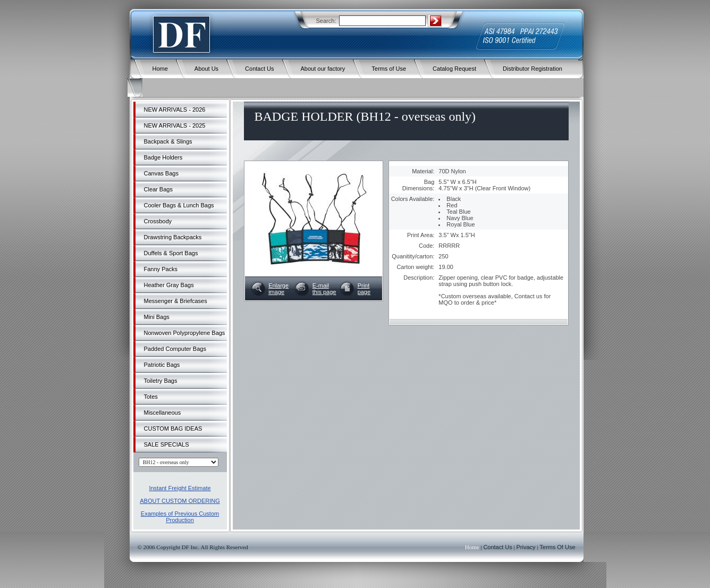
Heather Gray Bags (169, 285)
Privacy (526, 547)
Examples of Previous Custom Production (180, 517)
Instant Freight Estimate (180, 488)
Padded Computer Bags (175, 349)
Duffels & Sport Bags (171, 253)
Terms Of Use (557, 547)
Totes (151, 397)
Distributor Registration (532, 69)
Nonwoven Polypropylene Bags (185, 333)
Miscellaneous (163, 413)
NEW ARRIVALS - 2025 (175, 125)
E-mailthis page (324, 289)
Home (160, 69)
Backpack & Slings (168, 141)
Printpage (364, 289)
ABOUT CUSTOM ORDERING (180, 501)
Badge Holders (163, 157)
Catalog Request (454, 69)
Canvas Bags (161, 173)
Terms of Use (389, 69)
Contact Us (259, 69)
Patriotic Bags (162, 365)
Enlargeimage (278, 289)
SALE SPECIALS (167, 444)
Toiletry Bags (161, 381)
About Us (206, 69)
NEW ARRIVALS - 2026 (175, 110)
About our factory (323, 69)
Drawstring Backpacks (173, 237)
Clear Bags (158, 189)
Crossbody (158, 221)
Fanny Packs (161, 269)
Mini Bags (157, 317)
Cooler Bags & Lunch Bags (179, 205)
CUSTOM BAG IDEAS (173, 429)
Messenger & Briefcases (176, 301)
